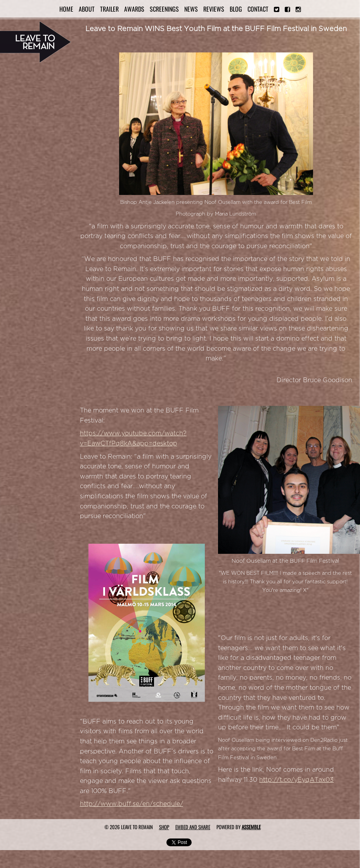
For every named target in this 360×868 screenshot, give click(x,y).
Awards (134, 9)
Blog (236, 9)
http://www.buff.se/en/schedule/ (132, 804)
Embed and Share (193, 827)
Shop (164, 827)
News (191, 9)
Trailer (109, 9)
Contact (258, 9)
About (87, 9)
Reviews (214, 9)
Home (66, 9)
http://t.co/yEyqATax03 (296, 780)
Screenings (164, 9)
